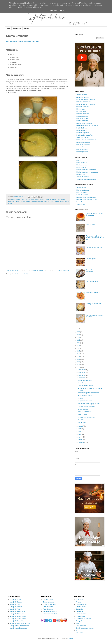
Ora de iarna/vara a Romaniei (85, 628)
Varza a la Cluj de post (93, 293)
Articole (78, 602)
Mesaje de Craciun (16, 602)
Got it (62, 10)
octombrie (82, 375)
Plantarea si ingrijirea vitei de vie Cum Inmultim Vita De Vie (95, 238)
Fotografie (79, 621)
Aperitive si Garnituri (83, 97)
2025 (79, 335)
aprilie (81, 437)
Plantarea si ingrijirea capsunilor (86, 197)
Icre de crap (82, 423)
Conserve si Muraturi (83, 107)
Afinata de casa (81, 188)
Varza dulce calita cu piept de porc (89, 404)
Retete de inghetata (83, 133)
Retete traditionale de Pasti (85, 135)
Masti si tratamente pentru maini (86, 170)
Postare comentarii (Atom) (23, 274)
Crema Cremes (16, 200)
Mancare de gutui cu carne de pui (89, 393)
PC (77, 631)
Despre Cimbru (81, 607)
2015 (79, 362)
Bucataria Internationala (84, 102)
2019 (79, 351)
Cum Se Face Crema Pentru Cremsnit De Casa (23, 41)
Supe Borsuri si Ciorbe (83, 142)
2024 (79, 337)
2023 (79, 340)
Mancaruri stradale (82, 121)
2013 (79, 367)
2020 (79, 348)
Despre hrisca (80, 616)
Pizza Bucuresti (48, 607)
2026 (79, 332)
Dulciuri (34, 201)
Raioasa (81, 398)
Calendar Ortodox (82, 604)
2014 (79, 365)
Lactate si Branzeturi (83, 114)
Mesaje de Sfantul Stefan (18, 619)
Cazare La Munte (48, 602)
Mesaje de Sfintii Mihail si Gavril (20, 623)
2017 (79, 356)
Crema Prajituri (61, 200)
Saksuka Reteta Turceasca (87, 406)
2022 (79, 343)
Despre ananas (81, 614)
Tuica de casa (81, 204)
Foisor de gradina (82, 192)
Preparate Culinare (49, 201)
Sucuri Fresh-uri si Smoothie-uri (86, 140)
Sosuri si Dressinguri (83, 137)
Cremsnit (23, 201)
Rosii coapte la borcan (85, 396)
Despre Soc (80, 609)
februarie (81, 442)
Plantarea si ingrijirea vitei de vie (86, 200)
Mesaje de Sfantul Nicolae (18, 616)
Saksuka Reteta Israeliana (86, 417)
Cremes (17, 201)
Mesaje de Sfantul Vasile (18, 621)
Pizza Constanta (48, 609)
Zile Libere (79, 633)
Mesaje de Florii (15, 604)
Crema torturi (11, 201)
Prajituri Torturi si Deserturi (85, 123)
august (81, 426)
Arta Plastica (80, 600)
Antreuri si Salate (82, 95)
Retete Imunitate (82, 130)
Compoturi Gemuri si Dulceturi (86, 104)
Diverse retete (81, 109)
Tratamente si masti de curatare (86, 179)
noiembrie (82, 372)
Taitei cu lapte (82, 414)
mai (80, 434)
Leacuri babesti (81, 626)
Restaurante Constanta (50, 614)
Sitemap (27, 28)
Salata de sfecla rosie (85, 380)
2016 (79, 359)
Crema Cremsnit (25, 200)
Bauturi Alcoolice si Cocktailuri (86, 100)
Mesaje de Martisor (16, 607)
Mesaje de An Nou (16, 600)
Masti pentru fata (82, 165)
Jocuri (78, 623)
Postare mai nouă (12, 271)
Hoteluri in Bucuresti (49, 604)
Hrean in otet (82, 383)
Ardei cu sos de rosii (84, 412)
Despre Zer (80, 611)
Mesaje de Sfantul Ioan (17, 614)
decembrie (82, 370)
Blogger (71, 638)
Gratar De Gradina (82, 195)
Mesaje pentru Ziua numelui (19, 628)
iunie (80, 432)
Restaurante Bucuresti (50, 611)
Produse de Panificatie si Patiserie (87, 126)
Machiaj (79, 160)
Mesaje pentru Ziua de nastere (19, 626)
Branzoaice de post (92, 281)
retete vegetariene (82, 152)
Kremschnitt (40, 201)
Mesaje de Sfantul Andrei (18, 611)
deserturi (28, 201)
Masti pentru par (81, 167)
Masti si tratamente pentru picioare (87, 172)
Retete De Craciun (82, 128)
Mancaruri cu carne (82, 118)
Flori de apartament (82, 190)
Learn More (53, 10)
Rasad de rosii (81, 202)
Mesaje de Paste (15, 609)
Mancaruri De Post (82, 116)
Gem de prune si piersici (86, 386)
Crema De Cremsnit (50, 200)
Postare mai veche (63, 271)
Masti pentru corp (82, 163)
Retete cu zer (81, 174)
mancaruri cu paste (82, 147)
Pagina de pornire (38, 271)
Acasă (8, 28)
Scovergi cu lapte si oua (93, 304)
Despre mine (17, 28)
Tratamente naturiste (83, 177)
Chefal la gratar (91, 259)
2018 (79, 354)
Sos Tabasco (82, 420)
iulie (80, 429)
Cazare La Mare (48, 600)
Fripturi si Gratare (82, 111)
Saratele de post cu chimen (94, 247)
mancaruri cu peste (82, 149)
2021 (79, 346)
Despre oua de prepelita (84, 619)
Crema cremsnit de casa (37, 200)
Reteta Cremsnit (60, 201)
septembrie (82, 378)
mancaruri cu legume (83, 145)
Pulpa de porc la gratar (85, 401)
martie (81, 440)
